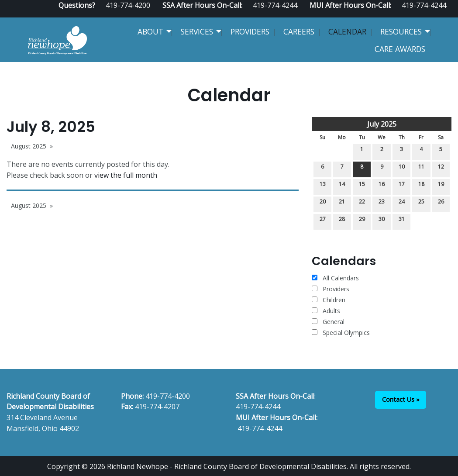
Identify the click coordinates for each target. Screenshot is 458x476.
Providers (250, 31)
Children (329, 300)
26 (441, 203)
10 (402, 168)
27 (323, 221)
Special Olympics (341, 333)
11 (421, 168)
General (328, 322)
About (150, 31)
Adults (326, 311)
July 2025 (382, 124)
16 (382, 186)
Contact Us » (401, 399)
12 (441, 168)
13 (323, 186)
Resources (401, 31)
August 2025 (29, 146)
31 (402, 221)
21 (342, 203)
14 (342, 186)
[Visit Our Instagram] (448, 14)
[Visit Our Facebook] (420, 14)
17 (402, 186)
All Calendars (335, 278)
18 (421, 186)
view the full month (126, 175)
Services (197, 31)
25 (421, 203)
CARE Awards (400, 49)
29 (362, 221)
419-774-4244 (258, 407)
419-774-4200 (168, 396)
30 (382, 221)
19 (441, 186)
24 (402, 203)
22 (362, 203)
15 (362, 186)
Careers (299, 31)
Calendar (347, 31)
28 (342, 221)
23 (382, 203)
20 (323, 203)
